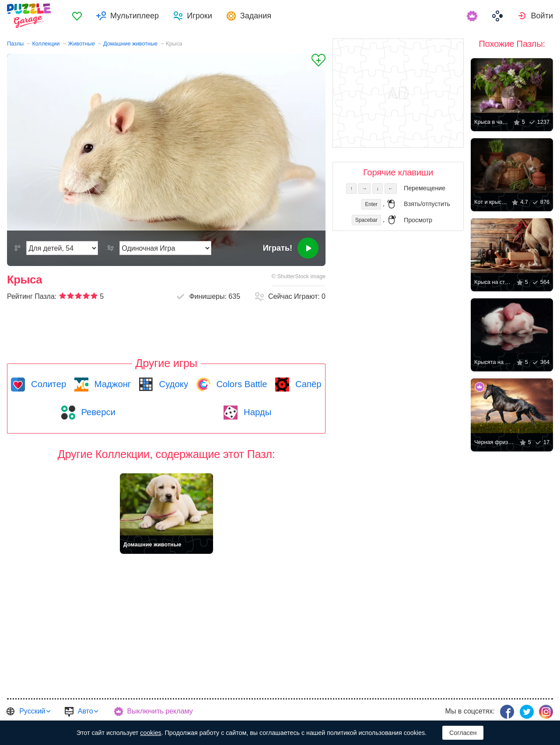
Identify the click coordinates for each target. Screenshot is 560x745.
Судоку (172, 384)
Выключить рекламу (160, 711)
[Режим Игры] (165, 248)
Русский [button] (32, 711)
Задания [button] (256, 16)
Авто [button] (86, 711)
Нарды (256, 412)
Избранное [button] (77, 16)
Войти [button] (542, 16)
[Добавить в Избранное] (316, 62)
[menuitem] (77, 16)
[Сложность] (62, 248)
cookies (150, 733)
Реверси (97, 412)
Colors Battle (241, 384)
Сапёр (307, 384)
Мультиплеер (135, 16)
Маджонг (111, 384)
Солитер (47, 384)
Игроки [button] (199, 16)
